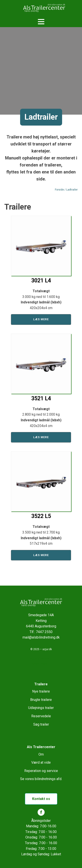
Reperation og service (41, 771)
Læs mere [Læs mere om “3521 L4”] (41, 437)
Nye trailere (41, 691)
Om (41, 754)
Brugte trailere (41, 700)
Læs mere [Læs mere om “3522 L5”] (41, 555)
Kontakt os (41, 799)
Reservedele (41, 716)
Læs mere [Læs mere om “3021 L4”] (41, 319)
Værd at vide (41, 762)
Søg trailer (41, 724)
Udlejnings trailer (41, 708)
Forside (59, 190)
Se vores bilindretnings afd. (41, 779)
